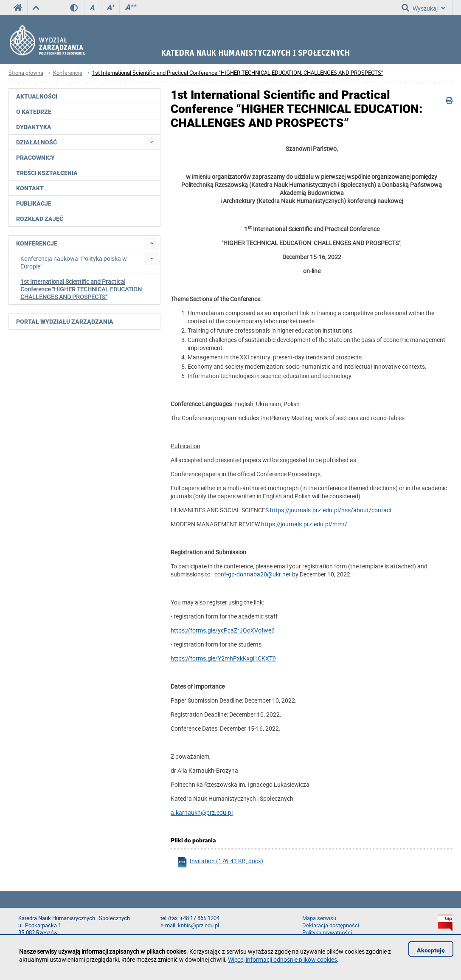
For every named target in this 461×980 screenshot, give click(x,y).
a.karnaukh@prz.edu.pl (202, 812)
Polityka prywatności (327, 933)
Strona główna (26, 73)
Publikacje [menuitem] (34, 203)
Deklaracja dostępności (331, 925)
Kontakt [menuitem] (30, 188)
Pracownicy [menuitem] (35, 158)
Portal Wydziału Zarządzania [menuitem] (65, 322)
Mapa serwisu (319, 918)
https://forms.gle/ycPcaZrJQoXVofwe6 (223, 630)
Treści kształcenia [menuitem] (47, 173)
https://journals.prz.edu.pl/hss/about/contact (331, 510)
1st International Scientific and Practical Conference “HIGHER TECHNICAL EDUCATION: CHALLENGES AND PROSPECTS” (238, 73)
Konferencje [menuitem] (37, 243)
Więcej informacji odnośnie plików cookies (283, 959)
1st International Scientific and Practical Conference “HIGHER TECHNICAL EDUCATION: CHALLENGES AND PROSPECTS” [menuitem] (82, 289)
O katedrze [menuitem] (34, 112)
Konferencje (68, 73)
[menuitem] (152, 142)
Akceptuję (431, 950)
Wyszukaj (423, 8)
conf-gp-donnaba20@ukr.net (253, 574)
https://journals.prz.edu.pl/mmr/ (304, 524)
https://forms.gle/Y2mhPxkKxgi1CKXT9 (223, 658)
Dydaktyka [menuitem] (34, 127)
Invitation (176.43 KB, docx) (220, 862)
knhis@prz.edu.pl (198, 925)
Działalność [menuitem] (37, 142)
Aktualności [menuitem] (37, 96)
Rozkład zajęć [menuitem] (40, 219)
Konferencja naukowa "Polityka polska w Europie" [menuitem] (74, 262)
